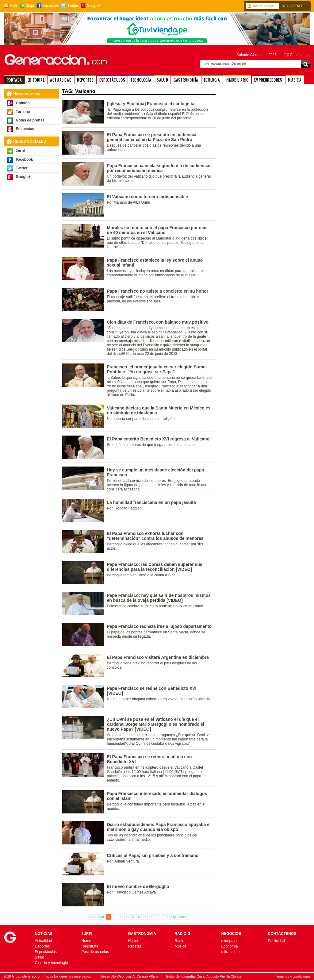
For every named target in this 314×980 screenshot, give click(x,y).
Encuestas (25, 129)
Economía (230, 946)
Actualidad (44, 941)
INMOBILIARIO (237, 80)
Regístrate (90, 946)
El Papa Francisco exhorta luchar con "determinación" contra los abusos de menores (155, 536)
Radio (180, 941)
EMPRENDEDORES (268, 80)
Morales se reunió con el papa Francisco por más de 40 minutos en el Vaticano (157, 230)
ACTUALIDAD (61, 80)
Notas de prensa (30, 120)
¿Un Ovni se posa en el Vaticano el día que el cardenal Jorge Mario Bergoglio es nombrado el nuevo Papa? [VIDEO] (156, 724)
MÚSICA (295, 80)
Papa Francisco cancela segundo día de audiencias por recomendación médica (159, 168)
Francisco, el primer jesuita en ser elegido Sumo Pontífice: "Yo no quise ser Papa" (156, 369)
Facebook (51, 6)
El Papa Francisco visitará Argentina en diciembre (158, 657)
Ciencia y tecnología (52, 963)
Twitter (73, 6)
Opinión (23, 103)
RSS (14, 6)
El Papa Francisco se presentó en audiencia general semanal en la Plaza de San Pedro (152, 137)
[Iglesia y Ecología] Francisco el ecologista (151, 104)
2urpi (30, 6)
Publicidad (276, 941)
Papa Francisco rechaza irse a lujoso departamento (159, 626)
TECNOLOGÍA (141, 80)
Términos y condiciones (293, 976)
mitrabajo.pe (232, 952)
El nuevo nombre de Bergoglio (138, 886)
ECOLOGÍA (212, 80)
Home (86, 941)
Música (181, 946)
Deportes (42, 946)
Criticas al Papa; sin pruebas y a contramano (153, 855)
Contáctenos (300, 55)
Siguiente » (179, 917)
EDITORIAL (36, 80)
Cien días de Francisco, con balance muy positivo (158, 322)
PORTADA (14, 80)
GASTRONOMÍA (186, 80)
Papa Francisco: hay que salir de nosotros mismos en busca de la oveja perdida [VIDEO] (159, 598)
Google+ (94, 6)
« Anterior (97, 917)
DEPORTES (85, 80)
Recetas (135, 946)
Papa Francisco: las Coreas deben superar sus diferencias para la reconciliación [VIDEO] (155, 567)
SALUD (162, 80)
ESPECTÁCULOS (112, 80)
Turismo (23, 112)
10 (165, 917)
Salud (40, 957)
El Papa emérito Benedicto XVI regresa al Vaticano (158, 439)
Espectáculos (46, 952)
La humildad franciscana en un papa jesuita (151, 502)
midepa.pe (230, 941)
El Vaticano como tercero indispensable (148, 197)
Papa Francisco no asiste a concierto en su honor (158, 291)
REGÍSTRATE (293, 6)
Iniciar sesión (264, 6)
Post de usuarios (95, 952)
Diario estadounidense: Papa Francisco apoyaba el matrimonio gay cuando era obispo (159, 827)
